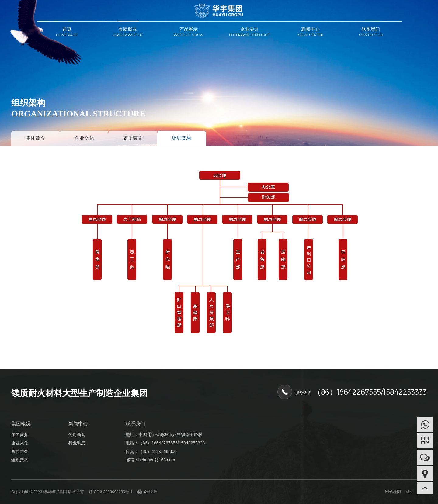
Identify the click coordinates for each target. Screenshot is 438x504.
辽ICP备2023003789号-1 (111, 492)
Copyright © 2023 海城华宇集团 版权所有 (48, 492)
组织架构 (182, 138)
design (147, 494)
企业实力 (249, 29)
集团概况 (128, 29)
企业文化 (84, 138)
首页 (67, 29)
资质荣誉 (133, 138)
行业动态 (77, 443)
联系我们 (371, 29)
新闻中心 (310, 29)
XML (410, 492)
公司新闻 (77, 434)
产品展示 (189, 29)
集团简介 (36, 138)
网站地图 (393, 492)
